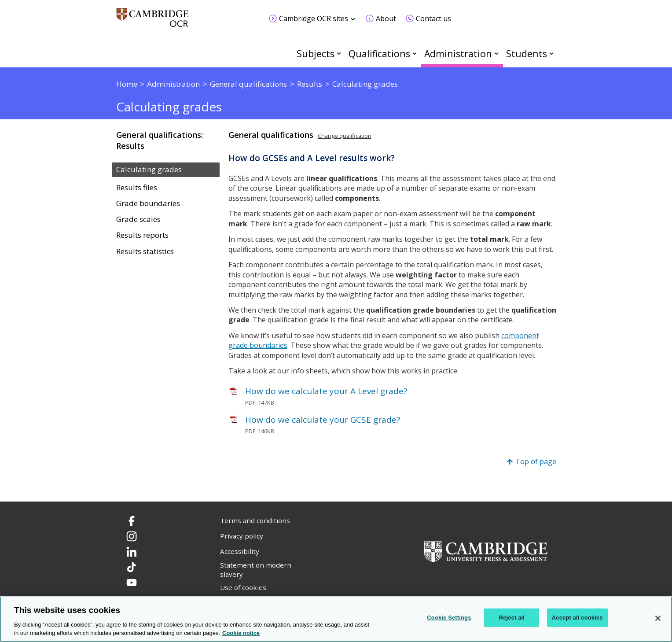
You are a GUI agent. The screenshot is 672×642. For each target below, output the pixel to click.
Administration (458, 53)
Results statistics (145, 251)
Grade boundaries (148, 203)
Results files (137, 188)
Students (527, 53)
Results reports (142, 235)
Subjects (316, 53)
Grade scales (138, 219)
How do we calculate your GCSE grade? (323, 420)
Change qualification (345, 136)
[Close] (658, 618)
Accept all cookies (577, 618)
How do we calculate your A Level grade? (326, 391)
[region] (336, 619)
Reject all (512, 618)
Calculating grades (149, 170)
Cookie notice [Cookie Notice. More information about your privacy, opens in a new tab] (241, 633)
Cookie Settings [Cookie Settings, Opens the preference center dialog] (449, 618)
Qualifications (379, 53)
